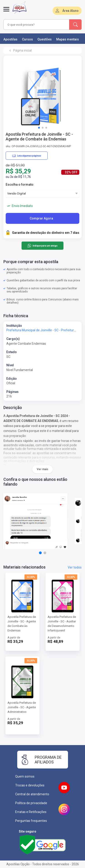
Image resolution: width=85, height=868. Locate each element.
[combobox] (36, 25)
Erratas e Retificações (31, 812)
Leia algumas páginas (27, 156)
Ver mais (42, 469)
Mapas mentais (68, 39)
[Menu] (6, 12)
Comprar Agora (41, 218)
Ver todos (75, 567)
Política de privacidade (31, 803)
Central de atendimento (32, 794)
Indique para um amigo (42, 246)
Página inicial (22, 50)
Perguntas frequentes (31, 821)
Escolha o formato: (20, 185)
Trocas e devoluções (30, 785)
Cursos (27, 39)
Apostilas (10, 39)
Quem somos (25, 776)
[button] (39, 128)
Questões (45, 39)
